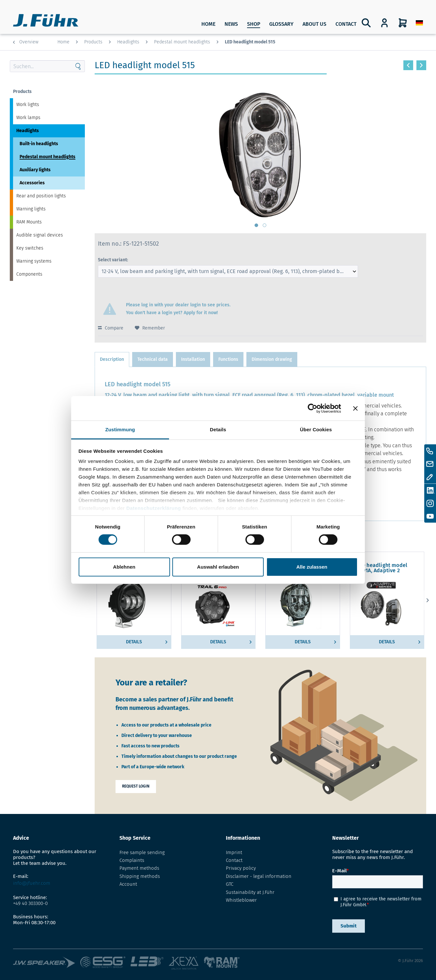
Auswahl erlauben (218, 567)
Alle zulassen (312, 567)
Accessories (32, 183)
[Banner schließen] (355, 408)
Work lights (28, 105)
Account (128, 884)
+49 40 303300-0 (30, 903)
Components (29, 274)
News (231, 24)
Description (112, 359)
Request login (136, 786)
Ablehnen (124, 567)
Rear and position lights (41, 196)
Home (208, 24)
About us (314, 24)
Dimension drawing (272, 359)
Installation (193, 359)
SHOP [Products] (254, 24)
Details (147, 641)
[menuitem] (419, 23)
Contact (346, 24)
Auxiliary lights (35, 170)
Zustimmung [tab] (120, 429)
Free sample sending (142, 852)
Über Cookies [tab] (316, 429)
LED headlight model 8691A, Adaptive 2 (382, 568)
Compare (111, 328)
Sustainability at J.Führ (250, 892)
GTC (230, 884)
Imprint (234, 852)
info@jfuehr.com (32, 883)
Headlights (28, 131)
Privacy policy (241, 868)
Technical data (153, 359)
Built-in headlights (39, 144)
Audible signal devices (40, 235)
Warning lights (31, 209)
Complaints (132, 860)
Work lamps (28, 118)
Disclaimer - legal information (259, 876)
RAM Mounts (29, 222)
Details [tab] (218, 429)
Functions (228, 359)
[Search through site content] (41, 66)
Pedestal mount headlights (47, 157)
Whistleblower (241, 900)
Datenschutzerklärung (154, 508)
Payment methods (139, 868)
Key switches (30, 248)
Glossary (281, 24)
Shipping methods (140, 876)
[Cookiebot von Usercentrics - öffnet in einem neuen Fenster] (312, 408)
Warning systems (34, 261)
